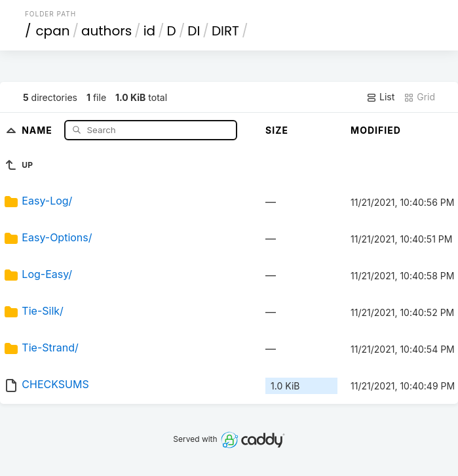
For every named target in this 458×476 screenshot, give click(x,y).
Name (38, 129)
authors (106, 31)
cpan (52, 31)
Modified (376, 130)
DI (194, 31)
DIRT (225, 31)
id (149, 31)
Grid (419, 97)
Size (277, 130)
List (380, 97)
